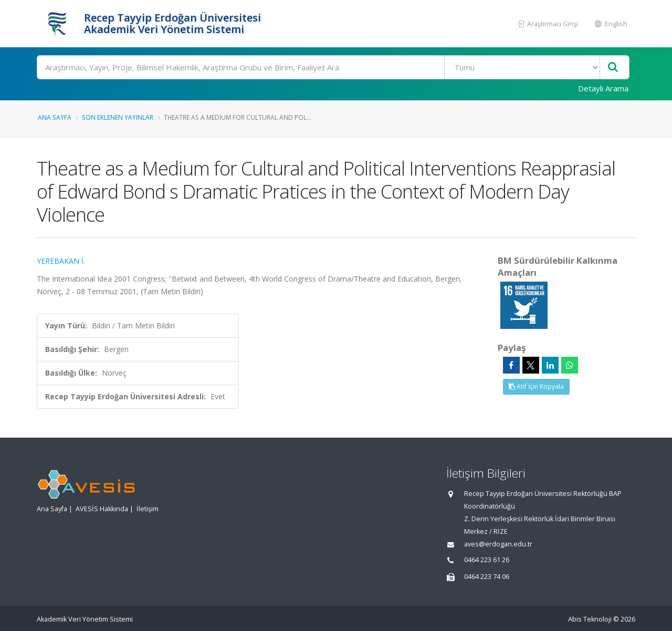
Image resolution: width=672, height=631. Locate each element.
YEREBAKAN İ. (61, 261)
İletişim (148, 509)
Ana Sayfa (55, 117)
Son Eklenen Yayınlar (118, 117)
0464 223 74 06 (487, 577)
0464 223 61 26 (487, 560)
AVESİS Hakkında (102, 509)
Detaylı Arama (603, 88)
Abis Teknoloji (590, 619)
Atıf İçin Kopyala (536, 386)
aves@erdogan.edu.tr (498, 544)
